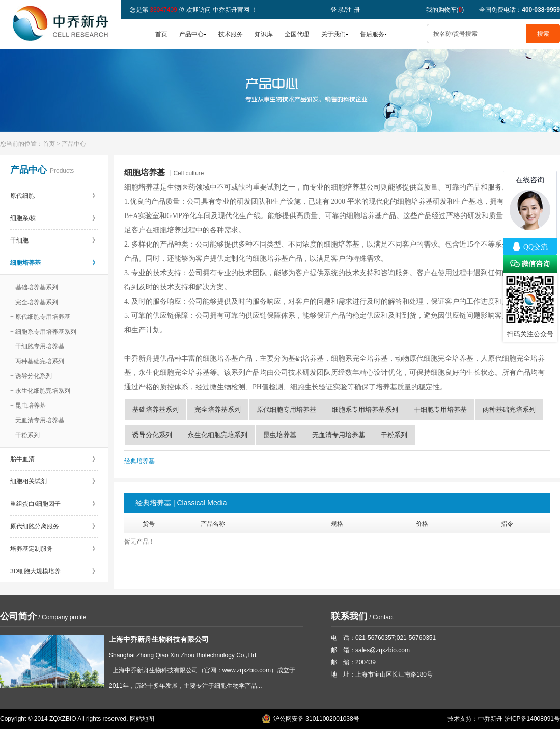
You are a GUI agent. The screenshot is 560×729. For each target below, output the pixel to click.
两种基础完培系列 (509, 409)
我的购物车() (445, 10)
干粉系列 (394, 435)
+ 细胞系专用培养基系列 (43, 332)
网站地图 (142, 719)
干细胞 (54, 240)
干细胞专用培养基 (440, 409)
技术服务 (231, 34)
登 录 (337, 10)
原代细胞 (54, 196)
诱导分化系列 (152, 435)
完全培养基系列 (218, 409)
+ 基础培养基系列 (34, 287)
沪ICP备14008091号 (532, 719)
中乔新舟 (490, 719)
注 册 (353, 10)
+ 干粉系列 (25, 435)
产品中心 (191, 34)
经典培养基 (139, 461)
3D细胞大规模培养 (54, 571)
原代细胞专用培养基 (286, 409)
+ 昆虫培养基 (28, 406)
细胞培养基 (54, 263)
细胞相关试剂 (54, 481)
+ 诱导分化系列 (31, 376)
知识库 (264, 34)
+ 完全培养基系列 (34, 302)
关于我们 (333, 34)
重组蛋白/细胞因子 (54, 504)
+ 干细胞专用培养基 (37, 346)
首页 (161, 34)
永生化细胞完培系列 (218, 435)
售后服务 (372, 34)
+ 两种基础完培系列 (37, 361)
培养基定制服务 (54, 549)
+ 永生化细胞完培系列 (40, 391)
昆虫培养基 (280, 435)
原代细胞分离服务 (54, 526)
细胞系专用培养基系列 (365, 409)
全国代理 (297, 34)
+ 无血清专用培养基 (37, 420)
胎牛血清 (54, 459)
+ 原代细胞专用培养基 (40, 317)
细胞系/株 (54, 218)
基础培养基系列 (156, 409)
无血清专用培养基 (339, 435)
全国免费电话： (520, 10)
